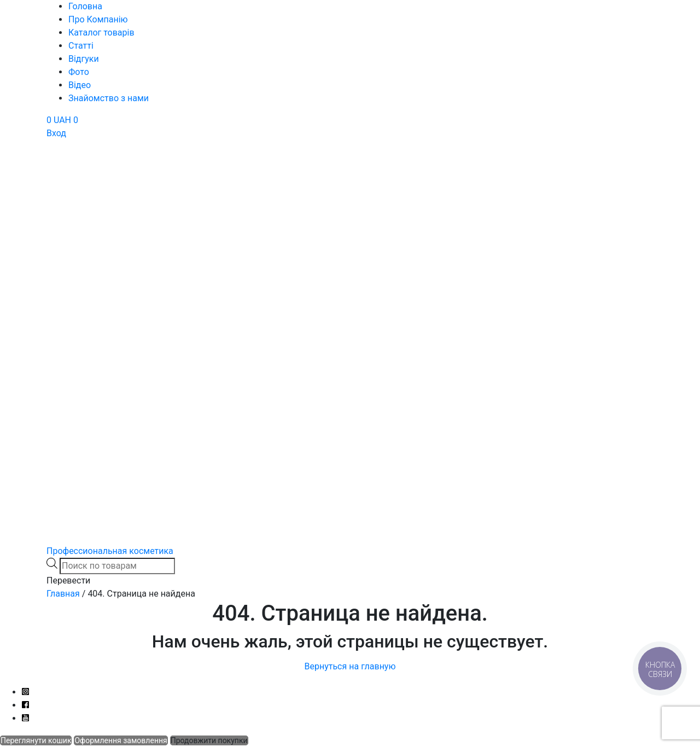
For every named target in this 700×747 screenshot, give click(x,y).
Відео (80, 85)
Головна (85, 6)
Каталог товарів (101, 33)
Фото (79, 72)
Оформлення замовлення (121, 740)
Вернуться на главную (350, 666)
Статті (81, 46)
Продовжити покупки (209, 740)
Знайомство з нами (109, 98)
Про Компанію (98, 19)
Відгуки (84, 59)
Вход (56, 133)
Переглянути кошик (36, 740)
